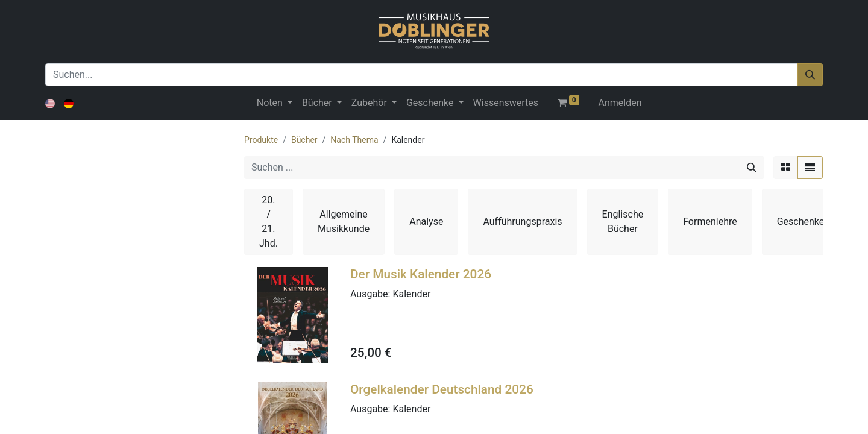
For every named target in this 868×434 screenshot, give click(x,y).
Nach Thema (354, 140)
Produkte (261, 140)
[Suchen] (810, 75)
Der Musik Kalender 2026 (421, 274)
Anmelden (620, 103)
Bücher (304, 140)
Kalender (411, 294)
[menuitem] (506, 103)
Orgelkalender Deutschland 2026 (442, 389)
